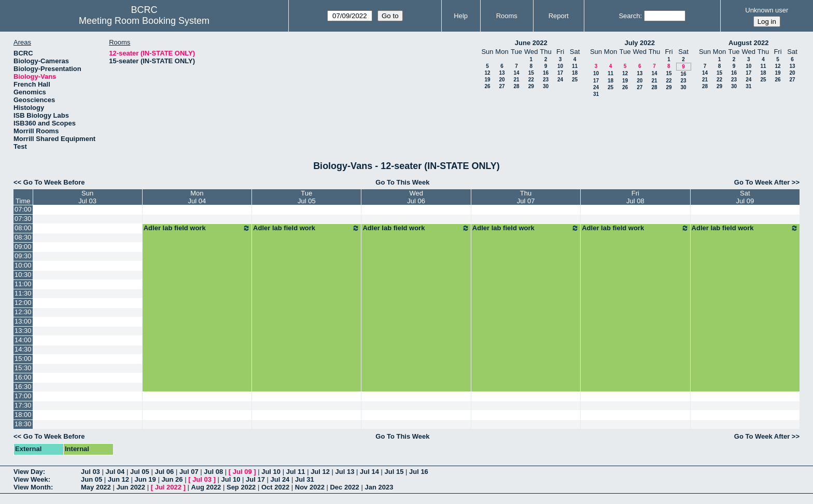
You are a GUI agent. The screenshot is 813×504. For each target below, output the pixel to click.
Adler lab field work (197, 228)
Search (629, 16)
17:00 (23, 396)
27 (502, 86)
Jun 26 (172, 479)
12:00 (23, 303)
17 (560, 73)
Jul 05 (140, 472)
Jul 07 (189, 472)
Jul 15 (394, 472)
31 (596, 94)
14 (516, 73)
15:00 (23, 359)
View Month (32, 487)
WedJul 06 (416, 197)
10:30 (23, 275)
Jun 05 (92, 479)
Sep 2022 (241, 487)
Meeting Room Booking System (144, 21)
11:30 (23, 293)
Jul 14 (369, 472)
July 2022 (640, 43)
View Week (31, 479)
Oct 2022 (275, 487)
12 (487, 73)
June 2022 (531, 43)
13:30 (23, 331)
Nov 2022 (310, 487)
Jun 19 (145, 479)
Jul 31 (305, 479)
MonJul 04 (197, 197)
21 (516, 80)
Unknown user (767, 10)
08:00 (23, 228)
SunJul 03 (87, 197)
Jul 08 (213, 472)
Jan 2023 (379, 487)
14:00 (23, 340)
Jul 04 (115, 472)
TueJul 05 (307, 197)
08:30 (23, 237)
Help (461, 16)
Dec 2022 (344, 487)
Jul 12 (320, 472)
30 (546, 86)
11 (575, 66)
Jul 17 (255, 479)
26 (487, 86)
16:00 (23, 377)
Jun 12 (118, 479)
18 (575, 73)
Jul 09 (242, 472)
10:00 (23, 265)
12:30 (23, 312)
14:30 (23, 349)
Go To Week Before (54, 182)
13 (502, 73)
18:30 (23, 424)
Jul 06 (164, 472)
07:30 (23, 219)
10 (560, 66)
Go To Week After (762, 182)
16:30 (23, 387)
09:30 (23, 256)
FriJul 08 (635, 197)
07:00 (23, 209)
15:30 (23, 368)
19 (487, 80)
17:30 (23, 405)
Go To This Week (402, 182)
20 (502, 80)
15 (531, 73)
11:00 (23, 284)
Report (559, 16)
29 (531, 86)
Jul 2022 (168, 487)
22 (531, 80)
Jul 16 (419, 472)
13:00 (23, 321)
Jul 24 (280, 479)
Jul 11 (296, 472)
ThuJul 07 (526, 197)
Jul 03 (90, 472)
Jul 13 (345, 472)
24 (560, 80)
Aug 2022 (206, 487)
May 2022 (96, 487)
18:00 (23, 415)
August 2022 (748, 43)
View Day (28, 472)
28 (516, 86)
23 (546, 80)
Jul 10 (271, 472)
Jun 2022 (131, 487)
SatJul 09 (745, 197)
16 (546, 73)
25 (575, 80)
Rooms (507, 16)
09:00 (23, 247)
